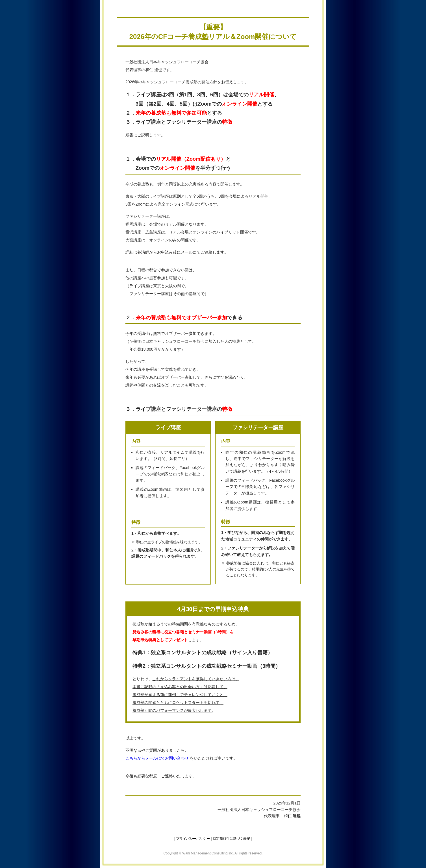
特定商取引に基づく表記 (231, 839)
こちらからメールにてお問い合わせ (157, 758)
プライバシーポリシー (193, 839)
